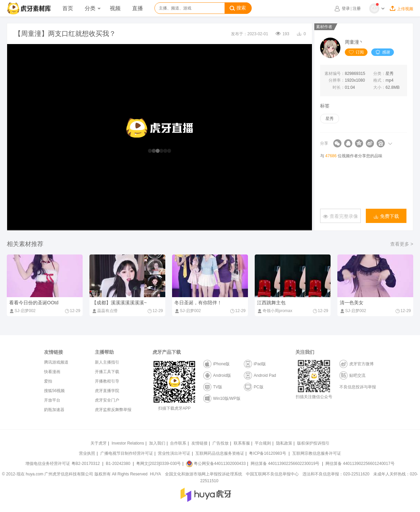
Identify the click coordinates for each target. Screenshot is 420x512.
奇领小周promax (275, 311)
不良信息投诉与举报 (358, 387)
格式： (379, 80)
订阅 (356, 52)
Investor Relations (128, 443)
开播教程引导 (107, 381)
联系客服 (242, 443)
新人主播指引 (107, 362)
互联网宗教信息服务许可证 (317, 453)
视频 (115, 8)
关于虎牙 (99, 443)
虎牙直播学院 (107, 391)
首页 (68, 8)
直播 (138, 8)
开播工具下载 (107, 372)
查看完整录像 (340, 216)
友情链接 (199, 443)
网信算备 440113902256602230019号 (285, 464)
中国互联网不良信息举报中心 (272, 474)
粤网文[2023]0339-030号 (159, 464)
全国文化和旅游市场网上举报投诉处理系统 (204, 474)
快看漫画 (52, 372)
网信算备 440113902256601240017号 (360, 464)
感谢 (383, 52)
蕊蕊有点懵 (105, 311)
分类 (92, 8)
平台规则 (263, 443)
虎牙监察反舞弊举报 (113, 410)
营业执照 (87, 453)
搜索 (238, 8)
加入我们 (157, 443)
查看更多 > (402, 244)
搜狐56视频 (54, 391)
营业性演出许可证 (174, 453)
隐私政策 (284, 443)
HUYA (155, 474)
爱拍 (48, 381)
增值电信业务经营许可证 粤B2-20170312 (63, 464)
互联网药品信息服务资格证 (220, 453)
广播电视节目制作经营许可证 (127, 453)
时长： (339, 87)
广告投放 (220, 443)
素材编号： (335, 74)
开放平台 (52, 400)
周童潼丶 (354, 42)
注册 (357, 8)
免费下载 (386, 216)
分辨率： (337, 80)
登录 (346, 8)
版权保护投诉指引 (313, 443)
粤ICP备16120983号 (267, 453)
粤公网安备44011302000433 (216, 464)
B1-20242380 (119, 464)
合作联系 (178, 443)
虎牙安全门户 (107, 400)
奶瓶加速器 (54, 410)
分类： (379, 74)
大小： (379, 87)
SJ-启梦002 (22, 311)
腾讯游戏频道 (56, 362)
